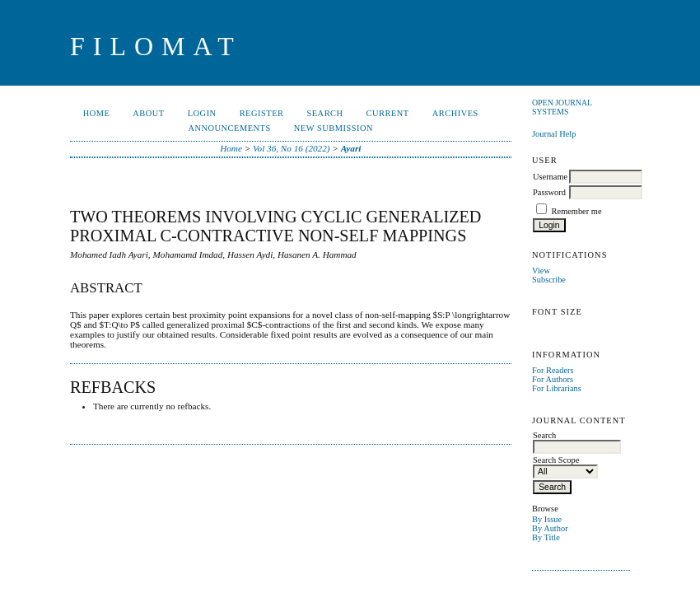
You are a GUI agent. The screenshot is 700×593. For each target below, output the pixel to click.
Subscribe (549, 280)
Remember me (577, 211)
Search (324, 113)
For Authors (553, 379)
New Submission (334, 128)
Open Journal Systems (562, 107)
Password (549, 192)
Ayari (351, 148)
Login (202, 113)
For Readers (553, 370)
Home (97, 113)
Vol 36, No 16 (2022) (292, 148)
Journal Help (554, 134)
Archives (455, 113)
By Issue (547, 519)
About (148, 113)
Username (550, 177)
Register (262, 113)
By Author (550, 528)
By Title (546, 537)
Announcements (229, 128)
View (541, 271)
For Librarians (557, 388)
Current (388, 113)
